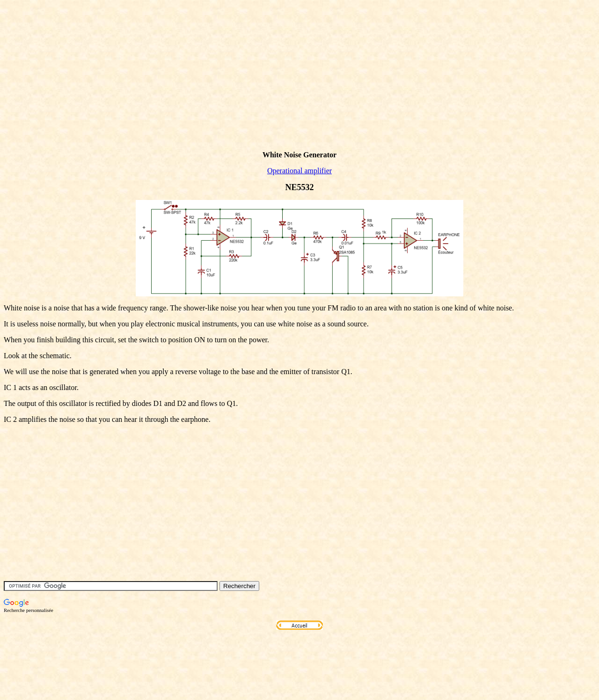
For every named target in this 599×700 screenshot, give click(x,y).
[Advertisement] (174, 90)
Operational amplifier (299, 171)
